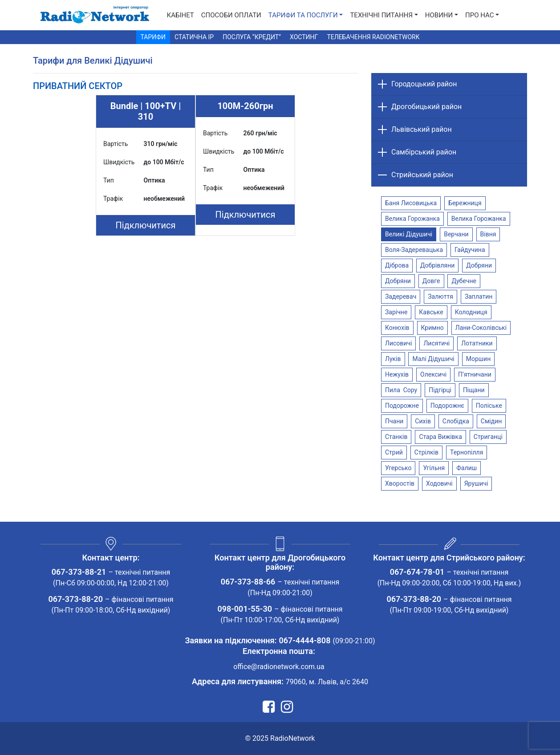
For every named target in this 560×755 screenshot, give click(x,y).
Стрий (394, 452)
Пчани (394, 421)
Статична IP (194, 37)
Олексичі (433, 374)
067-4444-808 (304, 640)
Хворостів (400, 483)
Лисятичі (436, 343)
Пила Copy (401, 390)
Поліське (489, 406)
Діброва (397, 265)
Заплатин (479, 296)
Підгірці (440, 390)
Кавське (431, 312)
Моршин (479, 359)
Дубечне (464, 281)
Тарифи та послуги (303, 15)
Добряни (479, 265)
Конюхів (397, 328)
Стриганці (488, 437)
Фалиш (467, 468)
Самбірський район (424, 152)
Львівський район (422, 129)
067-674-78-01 (417, 572)
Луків (393, 359)
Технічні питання (381, 15)
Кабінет (181, 15)
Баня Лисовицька (411, 203)
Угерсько (398, 468)
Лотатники (477, 343)
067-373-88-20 (75, 599)
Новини (439, 15)
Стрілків (426, 452)
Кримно (432, 328)
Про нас (480, 15)
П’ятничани (475, 374)
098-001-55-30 (245, 609)
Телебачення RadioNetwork (373, 37)
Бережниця (465, 203)
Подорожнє (447, 406)
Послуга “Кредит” (252, 37)
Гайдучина (470, 250)
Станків (396, 437)
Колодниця (471, 312)
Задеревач (401, 296)
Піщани (474, 390)
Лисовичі (398, 343)
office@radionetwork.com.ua (279, 667)
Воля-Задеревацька (414, 250)
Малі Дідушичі (433, 359)
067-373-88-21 (79, 572)
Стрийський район (422, 175)
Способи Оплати (231, 15)
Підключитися (146, 225)
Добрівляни (437, 265)
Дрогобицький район (426, 107)
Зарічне (396, 312)
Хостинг (304, 37)
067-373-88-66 (248, 582)
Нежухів (397, 374)
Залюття (440, 296)
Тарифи (153, 37)
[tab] (78, 86)
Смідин (491, 421)
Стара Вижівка (440, 437)
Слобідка (456, 421)
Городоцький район (424, 84)
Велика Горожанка (412, 219)
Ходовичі (439, 483)
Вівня (488, 234)
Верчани (456, 234)
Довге (431, 281)
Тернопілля (467, 452)
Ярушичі (476, 483)
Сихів (423, 421)
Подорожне (402, 406)
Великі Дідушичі (409, 234)
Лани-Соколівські (481, 328)
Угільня (434, 468)
